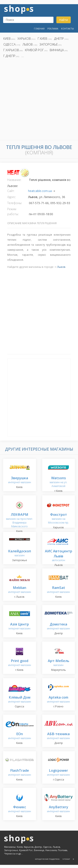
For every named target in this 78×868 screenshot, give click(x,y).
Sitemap (66, 859)
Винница (57, 50)
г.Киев (42, 38)
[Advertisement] (39, 100)
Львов (28, 44)
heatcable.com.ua (40, 191)
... (23, 56)
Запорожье (49, 44)
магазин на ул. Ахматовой (58, 482)
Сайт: (11, 191)
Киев (7, 38)
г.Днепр (9, 56)
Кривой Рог (34, 50)
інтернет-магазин (19, 626)
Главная (39, 29)
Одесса (9, 44)
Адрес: (12, 197)
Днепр (59, 38)
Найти (63, 20)
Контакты (67, 29)
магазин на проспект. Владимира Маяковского (19, 520)
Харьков (24, 38)
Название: (14, 180)
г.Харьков (11, 50)
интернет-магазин (20, 480)
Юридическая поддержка (47, 859)
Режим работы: (13, 212)
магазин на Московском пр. (58, 519)
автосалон (59, 556)
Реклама (53, 29)
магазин (20, 553)
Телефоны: (15, 203)
